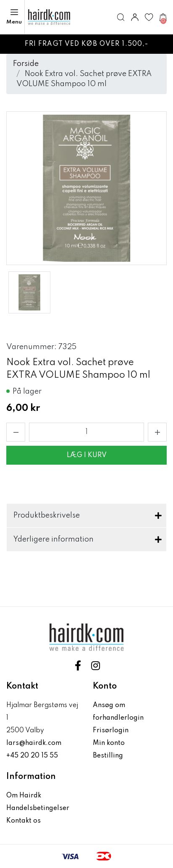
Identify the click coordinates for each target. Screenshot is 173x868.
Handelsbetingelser (38, 808)
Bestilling (108, 756)
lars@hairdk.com (34, 743)
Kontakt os (24, 821)
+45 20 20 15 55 (32, 756)
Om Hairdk (24, 796)
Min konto (109, 743)
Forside (26, 64)
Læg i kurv (87, 455)
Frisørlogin (111, 731)
